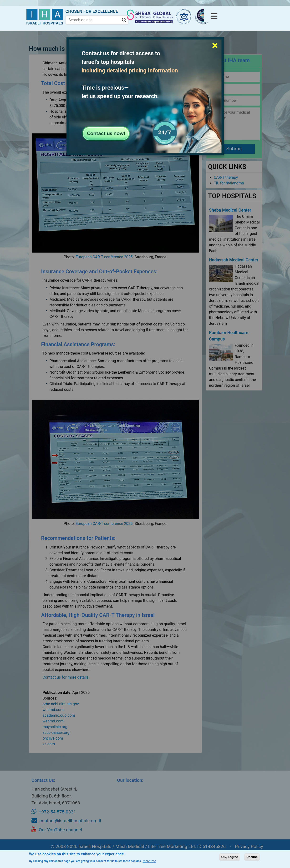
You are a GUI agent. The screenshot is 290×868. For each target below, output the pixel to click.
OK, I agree (230, 857)
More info (150, 861)
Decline (252, 857)
